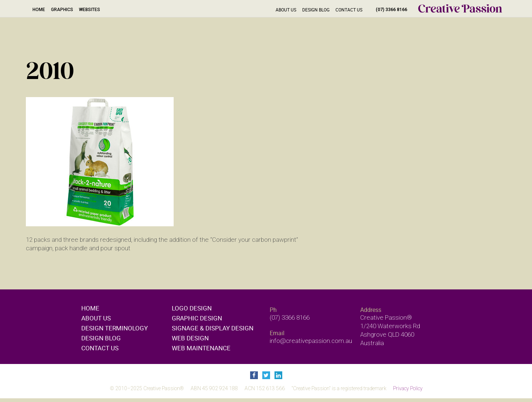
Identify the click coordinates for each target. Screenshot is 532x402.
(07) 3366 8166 (391, 10)
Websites (90, 10)
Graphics (62, 10)
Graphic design (197, 318)
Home (39, 10)
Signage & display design (213, 328)
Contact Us (349, 10)
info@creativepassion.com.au (311, 341)
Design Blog (316, 10)
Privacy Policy (408, 388)
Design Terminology (115, 328)
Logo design (192, 308)
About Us (286, 10)
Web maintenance (201, 348)
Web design (190, 338)
